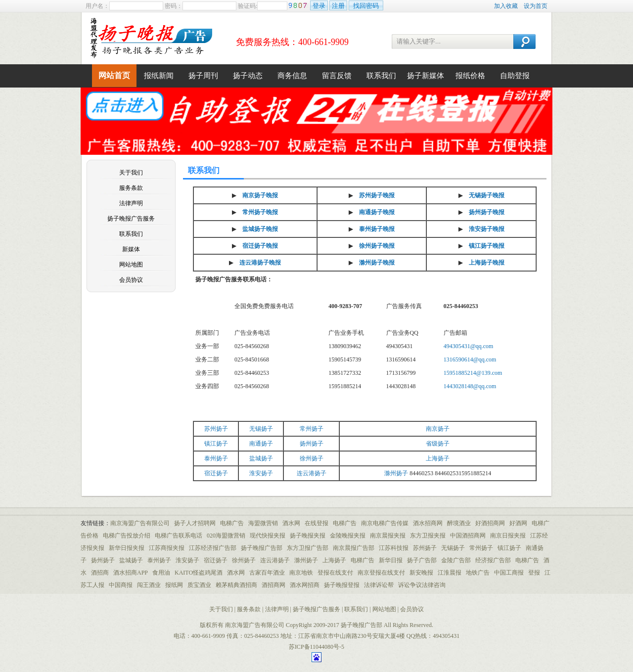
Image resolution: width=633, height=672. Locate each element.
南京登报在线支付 (381, 573)
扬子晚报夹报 (308, 536)
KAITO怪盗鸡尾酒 (199, 573)
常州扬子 (312, 429)
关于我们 (131, 173)
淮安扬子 (261, 473)
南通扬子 (261, 444)
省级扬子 (438, 444)
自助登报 (515, 76)
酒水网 (291, 523)
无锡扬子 (261, 429)
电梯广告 (232, 523)
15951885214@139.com (473, 373)
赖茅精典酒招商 (236, 585)
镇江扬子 (216, 444)
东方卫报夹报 (428, 536)
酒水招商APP (131, 573)
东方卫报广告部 (308, 548)
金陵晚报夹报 (348, 536)
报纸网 (174, 585)
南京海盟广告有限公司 (140, 523)
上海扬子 (438, 458)
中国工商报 (509, 573)
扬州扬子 (312, 444)
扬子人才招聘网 (195, 523)
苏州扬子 (216, 429)
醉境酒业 (459, 523)
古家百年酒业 (267, 573)
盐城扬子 (261, 458)
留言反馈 (337, 76)
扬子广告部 (422, 560)
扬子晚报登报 (342, 585)
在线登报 (316, 523)
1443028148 (458, 386)
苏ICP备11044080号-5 (316, 647)
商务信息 (292, 76)
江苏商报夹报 (167, 548)
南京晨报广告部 (354, 548)
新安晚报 (421, 573)
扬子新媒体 (426, 76)
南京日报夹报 (508, 536)
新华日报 (391, 560)
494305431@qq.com (469, 346)
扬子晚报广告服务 (131, 219)
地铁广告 (478, 573)
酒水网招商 (305, 585)
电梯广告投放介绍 (127, 536)
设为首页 (536, 6)
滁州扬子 (396, 473)
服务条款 (131, 188)
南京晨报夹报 (388, 536)
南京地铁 (301, 573)
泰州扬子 (216, 458)
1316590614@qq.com (470, 359)
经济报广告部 (493, 560)
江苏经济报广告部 (213, 548)
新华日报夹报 (127, 548)
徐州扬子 (312, 458)
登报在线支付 (335, 573)
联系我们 (381, 76)
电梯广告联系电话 (179, 536)
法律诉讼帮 (379, 585)
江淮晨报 (450, 573)
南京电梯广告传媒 (385, 523)
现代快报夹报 (268, 536)
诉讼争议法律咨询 (422, 585)
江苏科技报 (394, 548)
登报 (534, 573)
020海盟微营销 (226, 536)
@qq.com (485, 386)
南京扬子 (438, 429)
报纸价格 (470, 76)
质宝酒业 (199, 585)
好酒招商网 (490, 523)
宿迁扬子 (216, 473)
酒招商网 (273, 585)
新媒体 (131, 249)
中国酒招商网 (468, 536)
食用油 (161, 573)
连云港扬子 (312, 473)
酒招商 (100, 573)
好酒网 (518, 523)
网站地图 (131, 265)
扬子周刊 (203, 76)
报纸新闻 (159, 76)
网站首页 (114, 75)
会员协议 (131, 280)
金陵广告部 (456, 560)
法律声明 (131, 203)
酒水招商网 (428, 523)
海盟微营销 (263, 523)
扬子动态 (248, 76)
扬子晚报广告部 (262, 548)
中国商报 (121, 585)
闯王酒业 (149, 585)
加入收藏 (506, 6)
